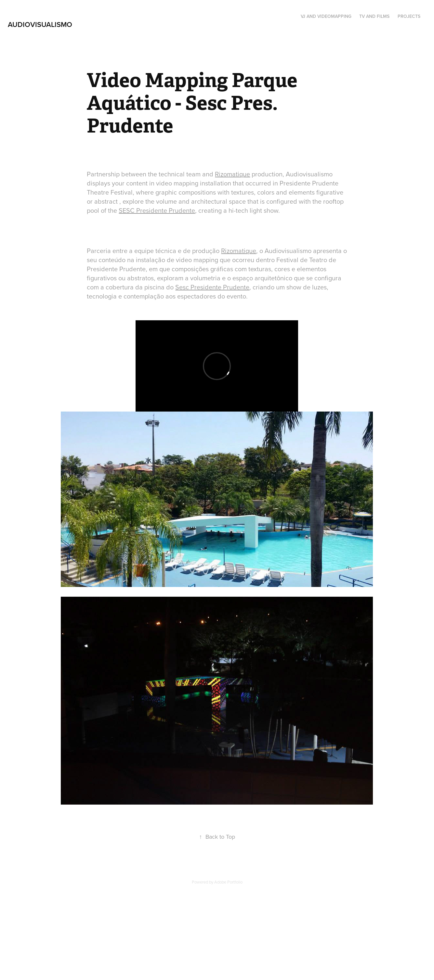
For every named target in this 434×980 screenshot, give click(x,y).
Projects (409, 16)
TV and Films (374, 16)
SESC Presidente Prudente (157, 210)
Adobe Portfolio (228, 882)
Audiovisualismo (40, 24)
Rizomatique (232, 174)
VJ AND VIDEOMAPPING (326, 16)
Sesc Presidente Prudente (212, 287)
